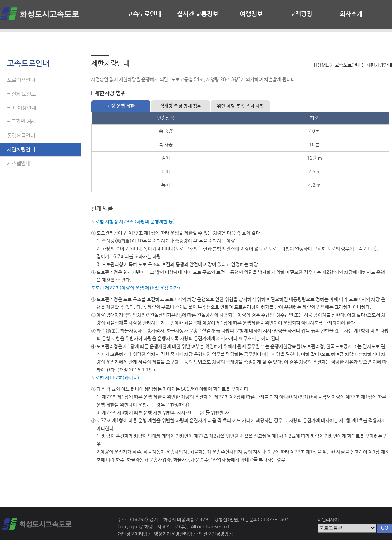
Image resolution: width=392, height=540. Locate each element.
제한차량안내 (21, 150)
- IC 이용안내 (22, 108)
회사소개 (351, 14)
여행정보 (251, 14)
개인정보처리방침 (135, 534)
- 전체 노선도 (21, 94)
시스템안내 (19, 163)
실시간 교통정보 (198, 14)
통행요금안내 (21, 136)
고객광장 (301, 14)
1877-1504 (276, 520)
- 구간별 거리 (21, 122)
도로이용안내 (21, 80)
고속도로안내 (144, 14)
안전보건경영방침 (216, 534)
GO (385, 528)
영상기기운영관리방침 (175, 534)
